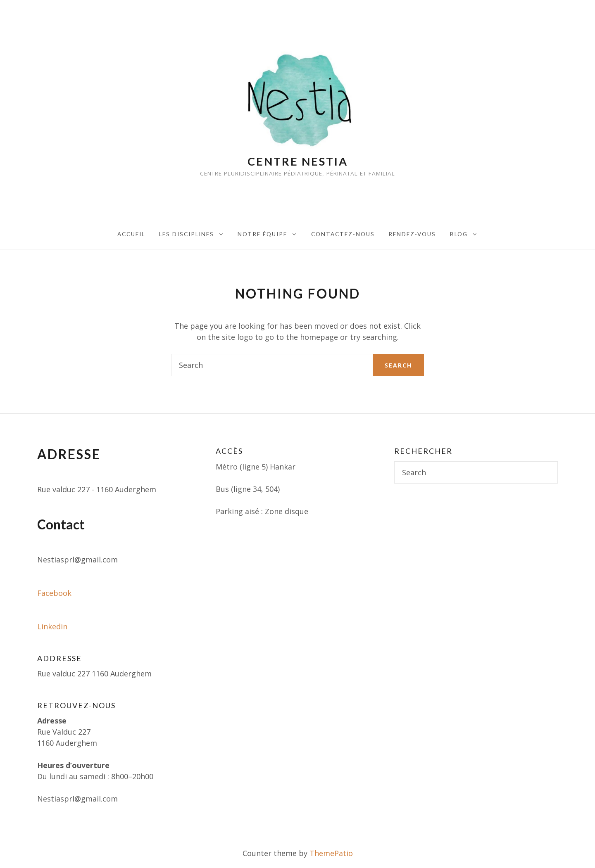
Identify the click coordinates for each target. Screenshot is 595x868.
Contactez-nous (343, 234)
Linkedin (52, 626)
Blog (459, 234)
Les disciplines (187, 234)
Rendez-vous (412, 234)
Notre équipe (262, 234)
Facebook (54, 593)
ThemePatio (331, 853)
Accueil (131, 234)
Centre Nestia (298, 161)
